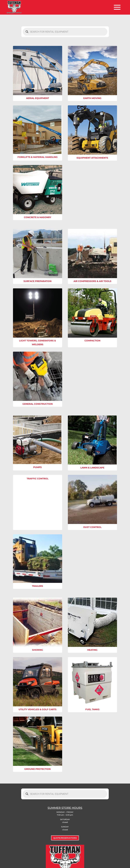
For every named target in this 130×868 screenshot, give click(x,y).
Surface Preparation (37, 281)
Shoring (38, 650)
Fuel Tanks (92, 709)
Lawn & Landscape (92, 468)
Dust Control (92, 527)
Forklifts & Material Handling (38, 157)
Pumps (37, 467)
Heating (92, 650)
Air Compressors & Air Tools (92, 281)
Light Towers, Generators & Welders (37, 343)
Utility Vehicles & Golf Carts (37, 709)
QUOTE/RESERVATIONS (65, 838)
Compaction (92, 341)
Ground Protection (37, 769)
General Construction (38, 404)
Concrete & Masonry (38, 217)
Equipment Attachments (92, 158)
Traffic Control (38, 479)
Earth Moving (92, 98)
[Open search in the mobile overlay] (65, 32)
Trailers (37, 586)
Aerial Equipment (38, 98)
